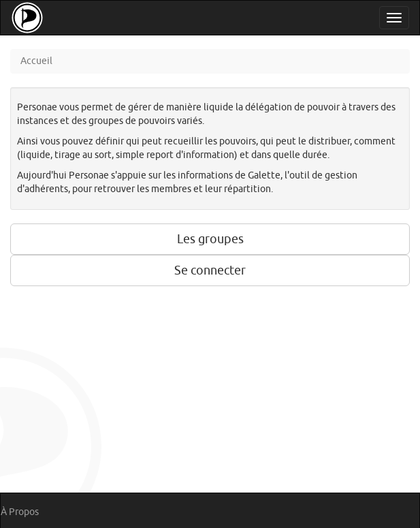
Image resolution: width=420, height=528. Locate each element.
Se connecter (210, 270)
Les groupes (210, 239)
